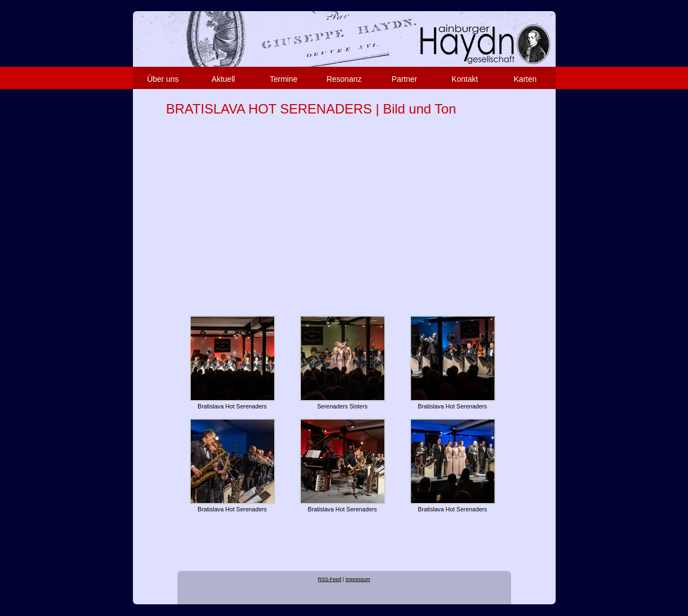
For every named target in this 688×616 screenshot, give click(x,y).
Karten (525, 79)
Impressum (358, 579)
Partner (404, 79)
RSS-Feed (330, 579)
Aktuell (223, 79)
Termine (284, 79)
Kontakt (465, 79)
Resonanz (344, 79)
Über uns (163, 79)
